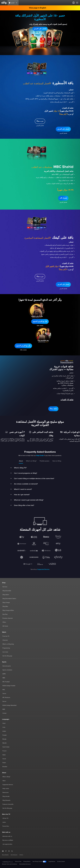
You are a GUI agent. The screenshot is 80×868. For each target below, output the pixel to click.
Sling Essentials (7, 591)
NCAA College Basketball (9, 705)
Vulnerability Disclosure (25, 864)
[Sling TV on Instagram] (9, 851)
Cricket (4, 713)
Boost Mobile (5, 855)
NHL (4, 690)
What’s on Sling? (31, 461)
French (4, 751)
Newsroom (6, 793)
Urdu (4, 727)
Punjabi (5, 735)
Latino (4, 822)
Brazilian (5, 767)
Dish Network (14, 855)
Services (5, 587)
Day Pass (5, 614)
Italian (4, 755)
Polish (4, 763)
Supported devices (8, 785)
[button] (40, 29)
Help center (6, 789)
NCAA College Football (9, 686)
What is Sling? (6, 777)
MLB (4, 709)
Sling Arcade (6, 796)
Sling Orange (6, 603)
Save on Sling (57, 461)
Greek (4, 759)
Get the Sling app (7, 656)
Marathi (5, 743)
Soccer (4, 701)
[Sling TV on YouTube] (3, 851)
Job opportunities (7, 844)
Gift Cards (5, 626)
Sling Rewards (6, 800)
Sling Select (6, 595)
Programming (6, 648)
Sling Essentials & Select (9, 599)
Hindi (4, 723)
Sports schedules (7, 670)
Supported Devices (43, 569)
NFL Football (6, 682)
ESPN (4, 674)
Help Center (40, 456)
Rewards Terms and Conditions (10, 864)
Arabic (4, 731)
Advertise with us (7, 836)
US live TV (5, 818)
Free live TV (6, 636)
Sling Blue (5, 606)
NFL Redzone (6, 698)
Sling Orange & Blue (8, 610)
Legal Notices (52, 862)
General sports (7, 666)
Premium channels (8, 618)
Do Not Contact (61, 862)
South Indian (6, 747)
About (21, 461)
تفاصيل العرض (40, 33)
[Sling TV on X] (12, 851)
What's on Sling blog (8, 644)
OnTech (21, 855)
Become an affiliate (8, 840)
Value (4, 781)
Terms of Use (18, 862)
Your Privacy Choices (39, 862)
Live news (5, 652)
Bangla (4, 739)
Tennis (4, 694)
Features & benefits (8, 804)
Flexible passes (44, 461)
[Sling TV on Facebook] (6, 851)
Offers (4, 622)
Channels (5, 640)
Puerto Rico (6, 826)
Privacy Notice (27, 862)
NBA (4, 678)
